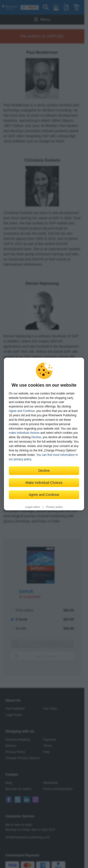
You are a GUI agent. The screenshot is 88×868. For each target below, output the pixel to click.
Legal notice (33, 507)
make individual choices (24, 433)
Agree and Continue (22, 411)
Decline (36, 437)
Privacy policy (55, 507)
